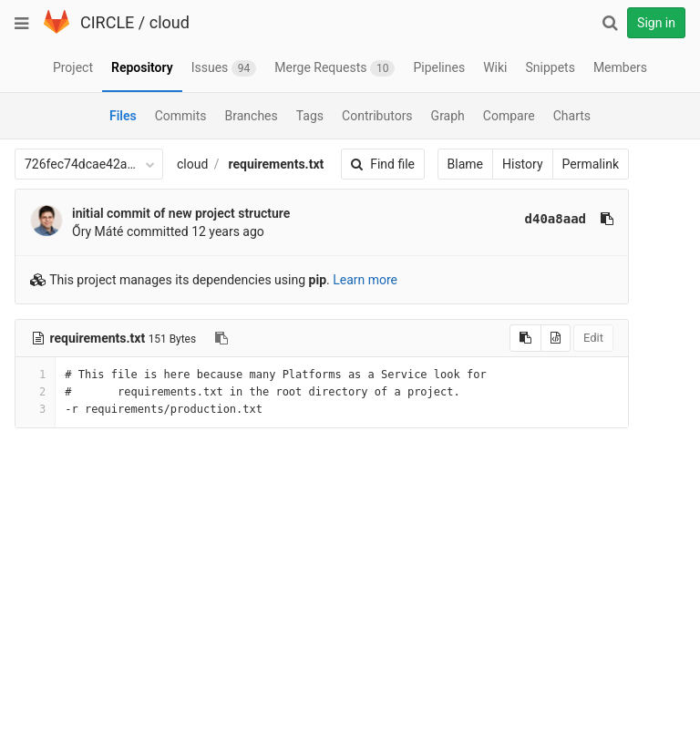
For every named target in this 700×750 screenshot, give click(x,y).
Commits (181, 116)
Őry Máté (98, 231)
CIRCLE (107, 22)
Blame (465, 164)
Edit (593, 338)
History (523, 164)
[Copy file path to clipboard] (221, 338)
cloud (170, 22)
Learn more (365, 280)
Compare (509, 116)
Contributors (377, 116)
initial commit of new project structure (181, 213)
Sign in (656, 23)
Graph (448, 116)
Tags (310, 116)
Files (123, 116)
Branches (252, 116)
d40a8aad (556, 219)
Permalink (591, 164)
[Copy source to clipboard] (525, 338)
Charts (572, 116)
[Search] (610, 23)
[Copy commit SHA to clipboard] (607, 219)
